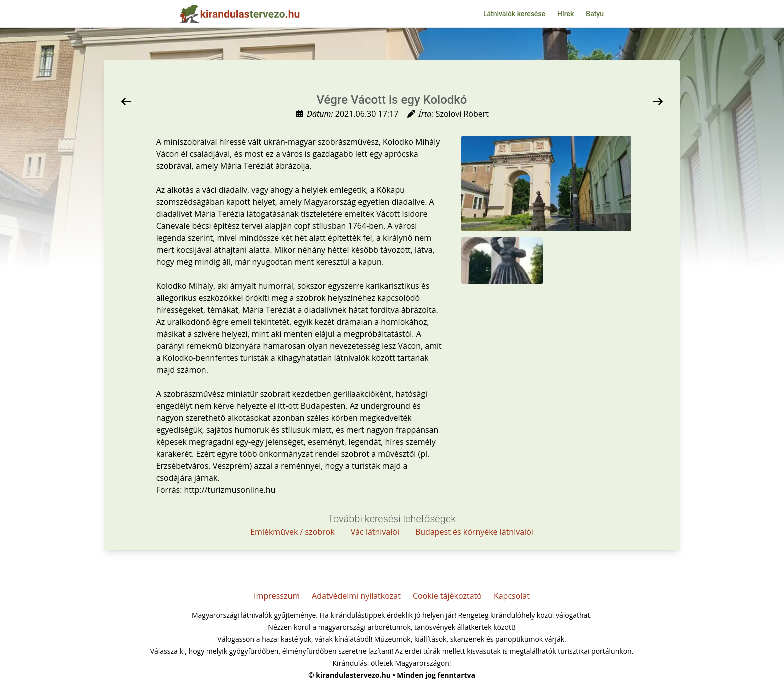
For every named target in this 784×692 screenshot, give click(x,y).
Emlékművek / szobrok (292, 532)
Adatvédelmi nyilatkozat (356, 596)
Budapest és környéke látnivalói (474, 532)
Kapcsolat (512, 596)
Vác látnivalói (375, 532)
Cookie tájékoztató (447, 596)
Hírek (566, 14)
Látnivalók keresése (514, 14)
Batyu (595, 14)
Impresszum (277, 596)
